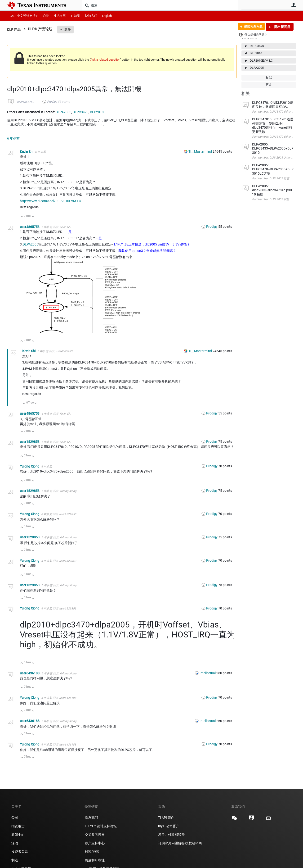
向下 (33, 217)
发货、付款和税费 (171, 835)
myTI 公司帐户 (169, 826)
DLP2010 (256, 53)
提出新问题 (282, 27)
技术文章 (60, 16)
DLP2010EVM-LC (261, 61)
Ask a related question (105, 60)
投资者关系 (20, 852)
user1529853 (30, 442)
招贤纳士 (18, 826)
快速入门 (91, 16)
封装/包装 (92, 852)
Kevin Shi (27, 152)
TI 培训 (75, 16)
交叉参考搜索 (95, 835)
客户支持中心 (95, 843)
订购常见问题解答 (171, 843)
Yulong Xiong (30, 466)
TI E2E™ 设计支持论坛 (101, 826)
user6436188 (30, 673)
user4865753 (26, 102)
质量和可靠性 (95, 860)
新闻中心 (18, 835)
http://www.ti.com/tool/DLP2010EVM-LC (50, 201)
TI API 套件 (166, 818)
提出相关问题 (252, 27)
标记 (269, 77)
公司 (15, 818)
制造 (15, 860)
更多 (68, 29)
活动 (15, 843)
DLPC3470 (257, 46)
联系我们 (91, 818)
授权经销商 (194, 843)
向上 (22, 217)
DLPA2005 (257, 68)
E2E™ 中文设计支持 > (24, 16)
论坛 (46, 16)
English (107, 16)
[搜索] (160, 5)
